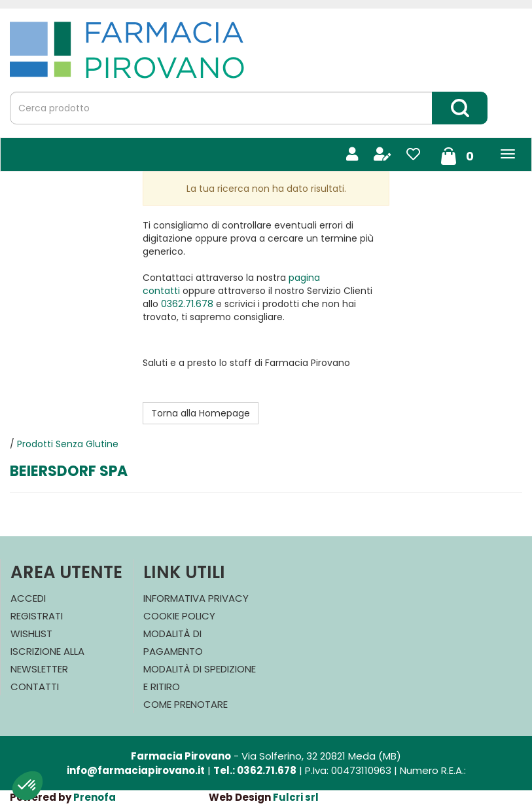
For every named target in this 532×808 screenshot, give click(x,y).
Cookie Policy (179, 616)
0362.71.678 (187, 304)
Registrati (37, 616)
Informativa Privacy (196, 598)
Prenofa (95, 797)
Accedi (28, 598)
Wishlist (31, 634)
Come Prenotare (186, 704)
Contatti (35, 687)
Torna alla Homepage (201, 413)
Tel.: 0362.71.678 (255, 770)
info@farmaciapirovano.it (136, 770)
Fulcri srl (296, 797)
